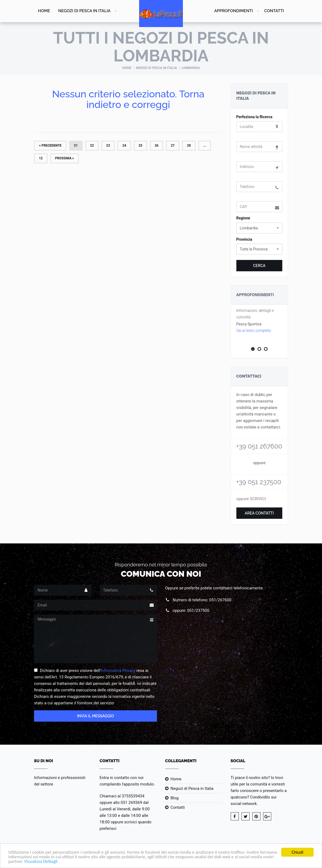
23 (108, 146)
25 (140, 146)
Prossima (65, 158)
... (204, 146)
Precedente (50, 146)
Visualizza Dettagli (41, 862)
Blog (175, 798)
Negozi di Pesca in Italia (85, 11)
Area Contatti (259, 513)
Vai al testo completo (254, 331)
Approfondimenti (234, 11)
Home (44, 11)
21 (76, 146)
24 (124, 146)
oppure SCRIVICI (251, 499)
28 (189, 146)
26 (157, 146)
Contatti (274, 11)
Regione (243, 218)
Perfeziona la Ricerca (254, 117)
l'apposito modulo (138, 784)
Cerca (259, 266)
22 (92, 146)
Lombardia (191, 68)
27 (173, 146)
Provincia (244, 239)
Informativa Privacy (118, 671)
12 (41, 158)
